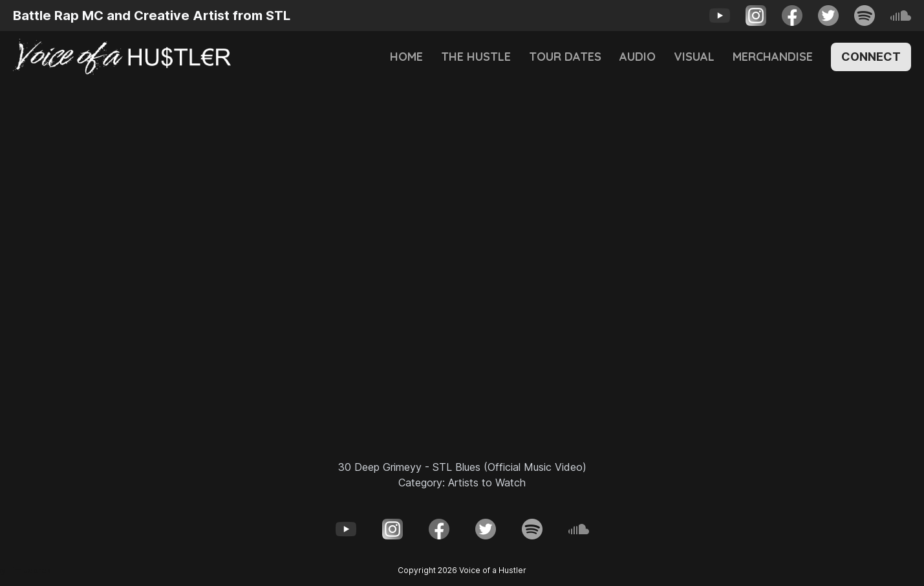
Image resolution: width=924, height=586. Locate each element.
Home (406, 57)
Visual (694, 57)
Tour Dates (565, 57)
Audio (638, 57)
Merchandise (773, 57)
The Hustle (476, 57)
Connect (871, 57)
